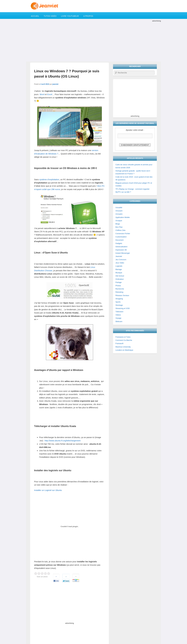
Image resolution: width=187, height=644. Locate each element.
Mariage (119, 269)
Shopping (119, 299)
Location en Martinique (124, 350)
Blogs (118, 224)
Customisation (121, 237)
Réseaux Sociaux (122, 295)
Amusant (119, 211)
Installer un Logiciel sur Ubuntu (48, 490)
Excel (50, 94)
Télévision (119, 312)
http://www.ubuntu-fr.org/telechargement (63, 441)
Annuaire (119, 214)
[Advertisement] (93, 41)
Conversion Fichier (123, 234)
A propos (88, 16)
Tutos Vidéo (50, 16)
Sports (118, 302)
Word (42, 94)
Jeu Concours (121, 260)
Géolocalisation (121, 247)
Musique (119, 273)
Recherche (120, 289)
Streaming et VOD (123, 308)
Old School (120, 276)
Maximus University (123, 347)
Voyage (118, 318)
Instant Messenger (123, 253)
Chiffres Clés (120, 230)
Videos (118, 315)
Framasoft (119, 343)
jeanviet (55, 84)
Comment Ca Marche (124, 340)
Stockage (119, 305)
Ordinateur (120, 279)
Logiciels (119, 266)
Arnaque (119, 221)
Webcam (119, 321)
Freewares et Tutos (123, 337)
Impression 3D (121, 250)
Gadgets (119, 243)
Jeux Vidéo (120, 263)
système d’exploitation (49, 179)
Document (119, 240)
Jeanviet (119, 256)
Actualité (119, 207)
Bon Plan (119, 227)
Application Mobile (123, 217)
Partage (119, 282)
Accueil (35, 16)
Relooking (119, 292)
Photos (118, 286)
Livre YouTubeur (70, 16)
